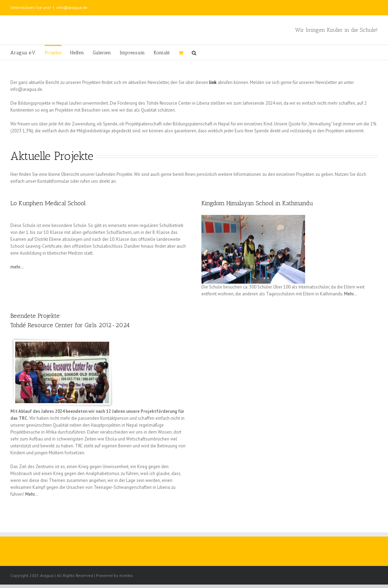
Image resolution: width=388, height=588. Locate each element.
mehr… (17, 267)
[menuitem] (27, 52)
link (213, 82)
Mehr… (351, 294)
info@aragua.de (72, 7)
